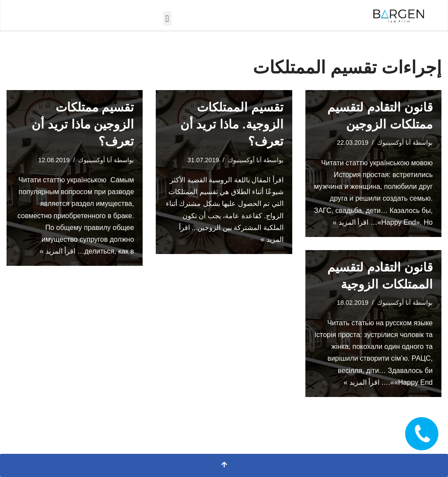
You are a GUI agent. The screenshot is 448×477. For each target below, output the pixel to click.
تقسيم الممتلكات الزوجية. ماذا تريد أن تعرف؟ (232, 124)
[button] (167, 19)
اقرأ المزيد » (58, 251)
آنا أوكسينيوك (95, 160)
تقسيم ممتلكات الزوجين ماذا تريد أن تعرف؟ (83, 124)
